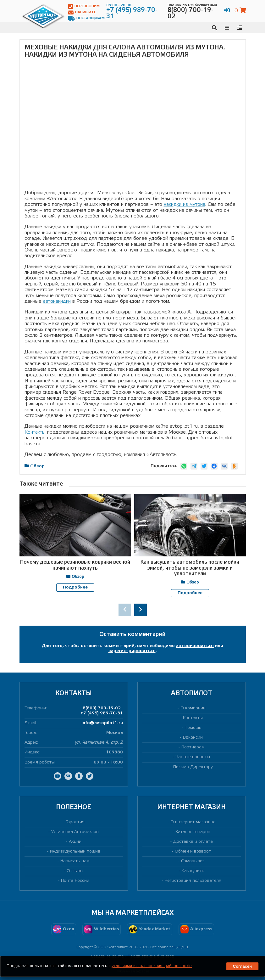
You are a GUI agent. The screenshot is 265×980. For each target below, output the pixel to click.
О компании (193, 708)
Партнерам (193, 747)
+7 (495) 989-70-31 (102, 713)
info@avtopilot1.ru (102, 723)
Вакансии (193, 738)
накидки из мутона (185, 204)
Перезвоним (84, 6)
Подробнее (75, 587)
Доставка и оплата (193, 841)
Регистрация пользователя (193, 881)
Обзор (37, 466)
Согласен (242, 966)
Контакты (35, 432)
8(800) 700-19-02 (102, 708)
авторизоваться (195, 646)
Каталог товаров (193, 832)
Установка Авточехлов (75, 832)
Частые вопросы (193, 757)
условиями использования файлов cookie (152, 966)
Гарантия (75, 822)
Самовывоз (193, 861)
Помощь (193, 728)
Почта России (75, 881)
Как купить (193, 871)
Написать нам (75, 861)
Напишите (82, 12)
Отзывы (75, 871)
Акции (75, 841)
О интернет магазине (193, 822)
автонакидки (57, 301)
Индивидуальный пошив (75, 851)
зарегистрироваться (132, 651)
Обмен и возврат (193, 851)
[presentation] (125, 610)
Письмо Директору (193, 767)
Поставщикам (86, 18)
